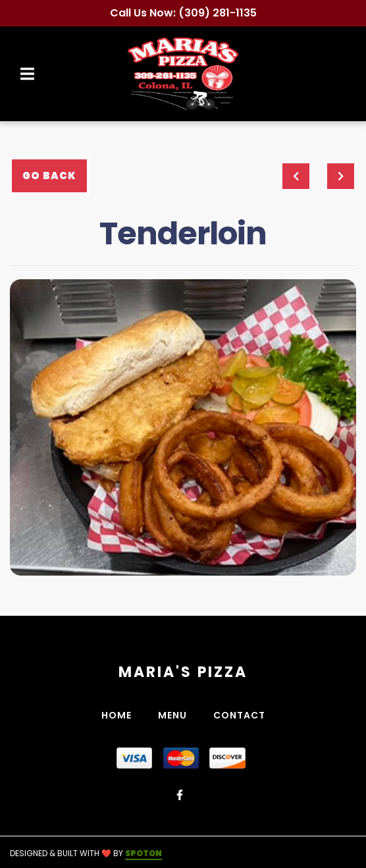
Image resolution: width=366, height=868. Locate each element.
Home (120, 715)
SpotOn (144, 853)
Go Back (49, 176)
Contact (243, 715)
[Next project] (341, 176)
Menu (176, 715)
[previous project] (296, 176)
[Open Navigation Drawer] (27, 74)
